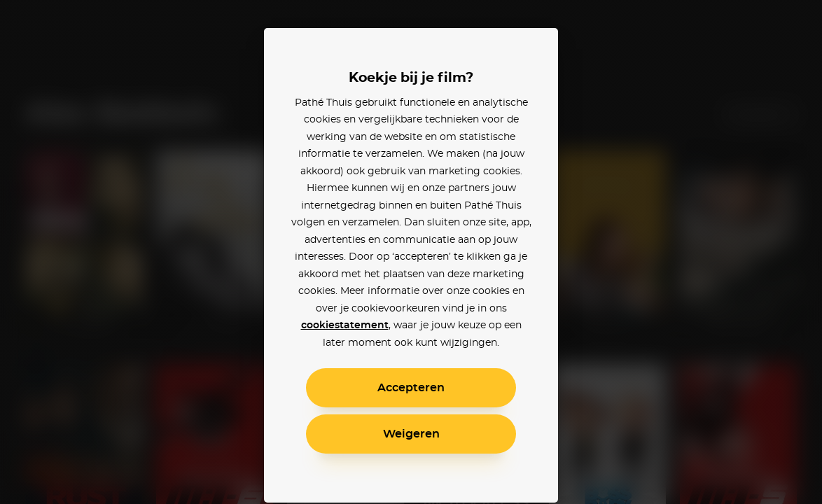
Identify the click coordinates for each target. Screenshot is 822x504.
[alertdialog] (411, 252)
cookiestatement (345, 325)
